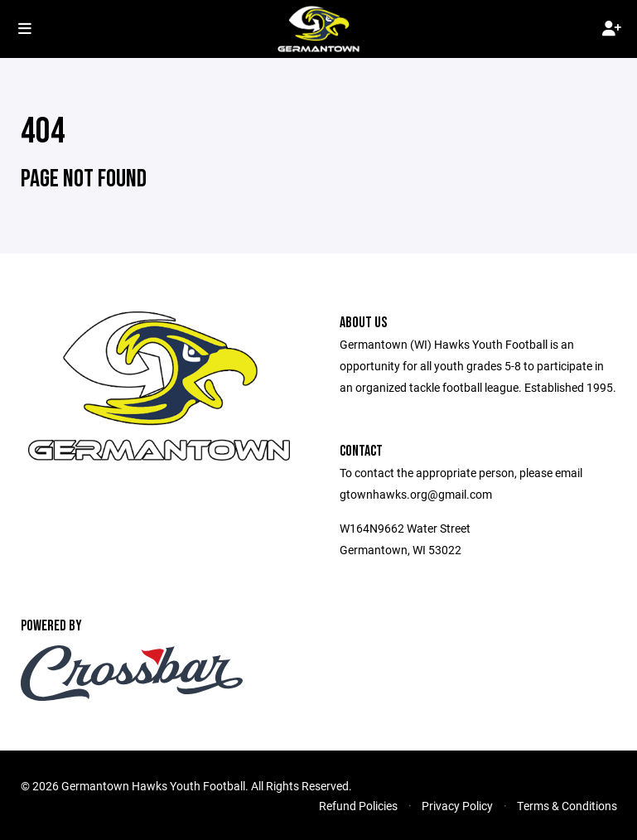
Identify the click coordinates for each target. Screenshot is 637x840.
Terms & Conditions (567, 806)
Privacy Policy (457, 806)
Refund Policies (358, 806)
